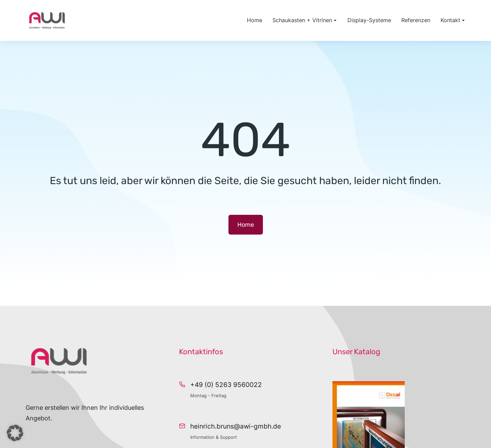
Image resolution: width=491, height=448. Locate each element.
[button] (15, 433)
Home (246, 225)
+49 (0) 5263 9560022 (226, 385)
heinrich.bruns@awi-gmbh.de (236, 426)
